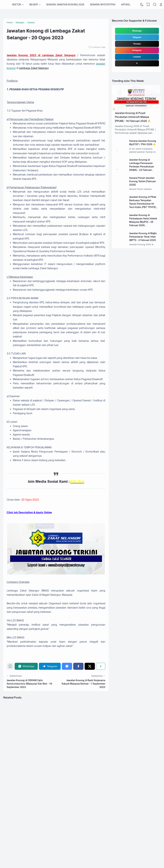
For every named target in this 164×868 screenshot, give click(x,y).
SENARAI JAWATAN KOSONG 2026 (65, 4)
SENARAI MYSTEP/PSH (103, 4)
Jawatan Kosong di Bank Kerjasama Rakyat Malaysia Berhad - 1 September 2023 (83, 684)
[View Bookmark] (148, 5)
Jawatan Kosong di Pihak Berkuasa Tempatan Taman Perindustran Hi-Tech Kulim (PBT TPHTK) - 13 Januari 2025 (143, 204)
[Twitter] (90, 666)
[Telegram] (50, 666)
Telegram (137, 37)
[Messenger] (67, 666)
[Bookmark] (10, 667)
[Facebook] (78, 666)
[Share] (101, 666)
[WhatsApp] (26, 666)
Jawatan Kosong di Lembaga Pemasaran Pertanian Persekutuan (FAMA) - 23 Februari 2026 (142, 167)
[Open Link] (161, 5)
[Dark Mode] (142, 5)
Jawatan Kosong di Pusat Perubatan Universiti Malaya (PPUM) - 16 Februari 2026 (132, 117)
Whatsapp (137, 31)
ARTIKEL (126, 4)
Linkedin (137, 57)
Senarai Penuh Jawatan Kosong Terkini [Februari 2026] (142, 181)
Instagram (137, 50)
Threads (137, 44)
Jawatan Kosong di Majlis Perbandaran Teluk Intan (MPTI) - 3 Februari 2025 (143, 237)
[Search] (155, 5)
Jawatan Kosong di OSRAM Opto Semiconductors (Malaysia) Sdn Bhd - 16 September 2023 (29, 684)
